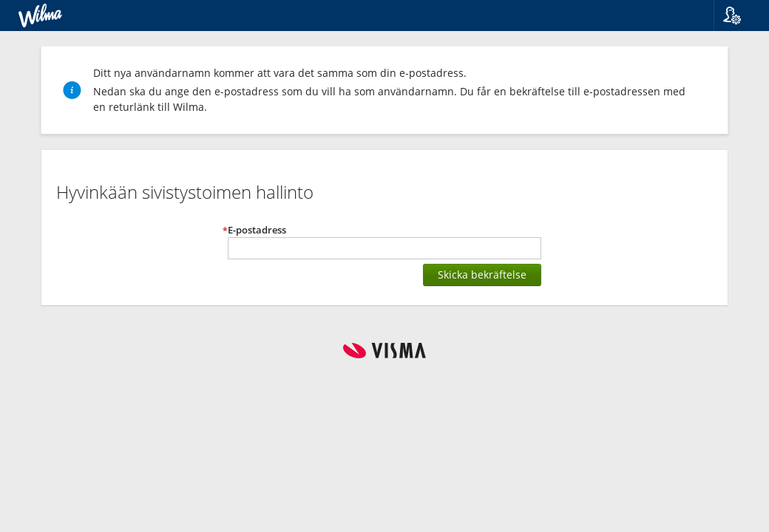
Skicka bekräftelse (482, 274)
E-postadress (257, 230)
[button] (741, 16)
